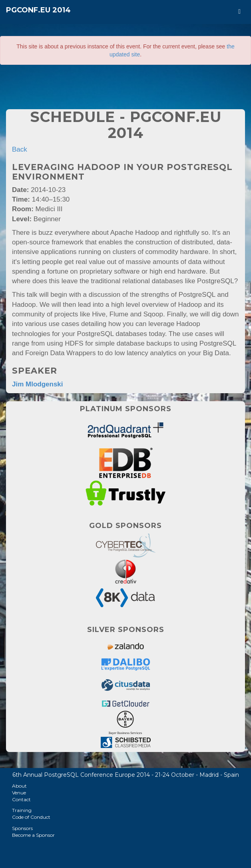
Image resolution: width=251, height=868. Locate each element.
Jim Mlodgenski (38, 384)
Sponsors (22, 828)
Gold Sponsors (125, 526)
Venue (19, 793)
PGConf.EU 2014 (38, 10)
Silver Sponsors (126, 630)
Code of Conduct (31, 817)
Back (20, 149)
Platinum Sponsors (126, 409)
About (19, 786)
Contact (21, 799)
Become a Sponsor (33, 835)
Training (22, 810)
